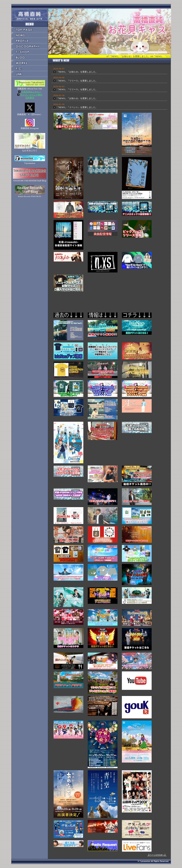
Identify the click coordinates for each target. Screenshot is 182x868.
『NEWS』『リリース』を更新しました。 (77, 81)
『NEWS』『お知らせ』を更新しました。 (77, 72)
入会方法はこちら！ (31, 92)
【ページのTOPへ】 (157, 855)
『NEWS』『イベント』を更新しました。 (77, 107)
